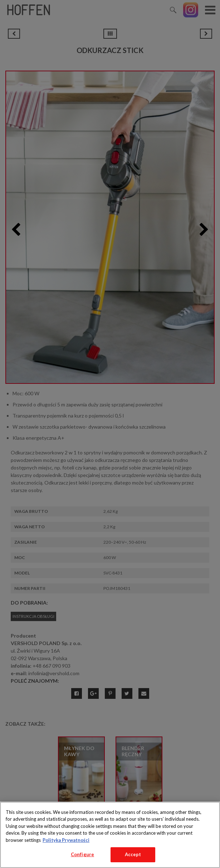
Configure (82, 854)
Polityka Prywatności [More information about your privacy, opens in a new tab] (66, 840)
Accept (133, 854)
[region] (110, 835)
